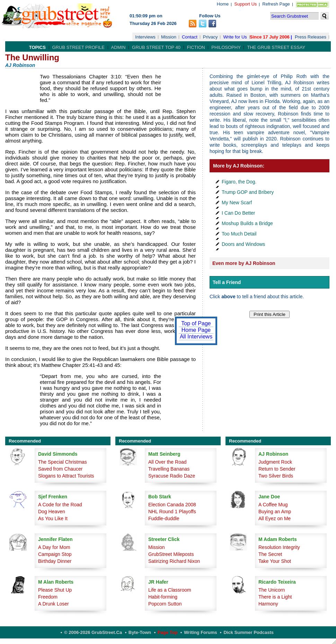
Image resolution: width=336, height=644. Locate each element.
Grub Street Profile (78, 47)
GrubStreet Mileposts (171, 554)
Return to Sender (277, 469)
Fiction (196, 47)
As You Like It (53, 518)
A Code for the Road (60, 505)
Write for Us (235, 37)
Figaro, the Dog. (239, 182)
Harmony (268, 604)
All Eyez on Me (275, 518)
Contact (190, 37)
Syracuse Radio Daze (172, 476)
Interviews (145, 37)
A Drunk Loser (54, 604)
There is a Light (275, 597)
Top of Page (196, 323)
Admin (118, 47)
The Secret (270, 554)
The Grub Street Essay (276, 47)
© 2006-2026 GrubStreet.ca (93, 632)
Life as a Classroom (170, 590)
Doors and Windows (243, 244)
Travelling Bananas (169, 469)
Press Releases (311, 37)
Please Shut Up (55, 590)
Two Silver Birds (276, 476)
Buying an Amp (275, 512)
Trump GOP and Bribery (248, 192)
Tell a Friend (227, 282)
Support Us (245, 4)
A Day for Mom (54, 547)
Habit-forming (163, 597)
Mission (169, 37)
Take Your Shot (275, 561)
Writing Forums (201, 632)
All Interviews (196, 337)
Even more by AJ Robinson (244, 263)
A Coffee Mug (273, 505)
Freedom (48, 597)
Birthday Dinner (55, 561)
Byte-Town (140, 632)
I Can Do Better (238, 213)
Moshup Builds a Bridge (247, 223)
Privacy (210, 37)
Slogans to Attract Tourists (66, 476)
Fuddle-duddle (164, 518)
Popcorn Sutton (165, 604)
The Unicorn (272, 590)
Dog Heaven (52, 512)
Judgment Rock (275, 462)
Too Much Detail (239, 234)
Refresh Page (276, 4)
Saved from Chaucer (60, 469)
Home (223, 4)
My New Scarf (237, 203)
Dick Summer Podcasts (249, 632)
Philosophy (226, 47)
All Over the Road (167, 462)
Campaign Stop (55, 554)
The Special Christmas (63, 462)
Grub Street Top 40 (156, 47)
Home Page (196, 330)
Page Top (168, 632)
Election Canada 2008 (172, 505)
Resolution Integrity (279, 547)
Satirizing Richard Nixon (174, 561)
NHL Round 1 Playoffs (172, 512)
